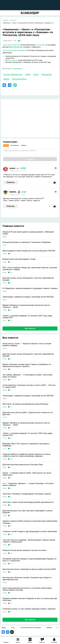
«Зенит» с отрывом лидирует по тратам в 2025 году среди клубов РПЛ (27, 317)
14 (11, 273)
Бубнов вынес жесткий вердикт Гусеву (19, 259)
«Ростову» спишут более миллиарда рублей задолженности (28, 502)
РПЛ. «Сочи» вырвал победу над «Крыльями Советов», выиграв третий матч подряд (30, 269)
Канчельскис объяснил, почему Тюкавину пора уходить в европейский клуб (27, 579)
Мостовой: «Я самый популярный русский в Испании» (26, 404)
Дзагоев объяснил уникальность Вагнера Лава (23, 465)
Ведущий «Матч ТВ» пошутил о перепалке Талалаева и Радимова (26, 445)
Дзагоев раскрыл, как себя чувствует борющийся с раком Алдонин (27, 512)
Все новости (30, 328)
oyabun (12, 168)
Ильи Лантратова (16, 47)
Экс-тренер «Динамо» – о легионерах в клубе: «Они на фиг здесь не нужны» (27, 376)
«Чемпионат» (17, 69)
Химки (6, 79)
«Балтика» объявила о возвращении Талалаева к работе (27, 494)
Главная (5, 20)
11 (11, 321)
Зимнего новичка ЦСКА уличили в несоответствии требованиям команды (30, 522)
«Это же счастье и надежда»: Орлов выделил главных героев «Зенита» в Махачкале (29, 541)
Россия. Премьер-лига (13, 75)
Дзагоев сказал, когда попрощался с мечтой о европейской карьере (28, 279)
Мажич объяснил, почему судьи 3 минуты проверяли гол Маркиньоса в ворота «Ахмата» (27, 365)
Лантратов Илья (19, 79)
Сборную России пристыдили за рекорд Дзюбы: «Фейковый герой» (28, 233)
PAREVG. (13, 192)
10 (11, 553)
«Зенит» (5, 45)
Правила (49, 628)
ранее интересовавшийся (17, 50)
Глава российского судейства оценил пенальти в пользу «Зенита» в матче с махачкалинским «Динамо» (26, 455)
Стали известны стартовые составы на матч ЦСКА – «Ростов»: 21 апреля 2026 (29, 386)
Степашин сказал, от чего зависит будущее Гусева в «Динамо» (29, 609)
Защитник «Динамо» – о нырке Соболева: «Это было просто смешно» (28, 484)
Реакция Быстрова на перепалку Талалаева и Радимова (27, 242)
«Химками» (41, 45)
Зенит (36, 75)
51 (11, 603)
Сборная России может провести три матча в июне (24, 550)
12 (11, 459)
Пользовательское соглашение (31, 628)
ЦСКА (5, 50)
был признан (13, 60)
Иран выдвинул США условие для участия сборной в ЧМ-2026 (29, 251)
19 (11, 564)
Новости (13, 20)
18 (11, 534)
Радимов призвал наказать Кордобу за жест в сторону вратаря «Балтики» (30, 599)
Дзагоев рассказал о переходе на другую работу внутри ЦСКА (29, 569)
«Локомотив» (15, 45)
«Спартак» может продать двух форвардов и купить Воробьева (30, 531)
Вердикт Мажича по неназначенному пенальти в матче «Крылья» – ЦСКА (26, 306)
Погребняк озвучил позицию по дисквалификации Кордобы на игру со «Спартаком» (29, 560)
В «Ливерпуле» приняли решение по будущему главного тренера (30, 288)
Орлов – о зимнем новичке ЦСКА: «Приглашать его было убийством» (27, 474)
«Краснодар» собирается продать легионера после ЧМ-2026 (28, 297)
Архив (4, 628)
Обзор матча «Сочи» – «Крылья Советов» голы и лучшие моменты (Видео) (27, 345)
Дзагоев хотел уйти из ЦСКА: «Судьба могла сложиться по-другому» (28, 413)
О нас (13, 628)
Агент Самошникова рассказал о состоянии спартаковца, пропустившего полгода (27, 589)
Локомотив (46, 75)
